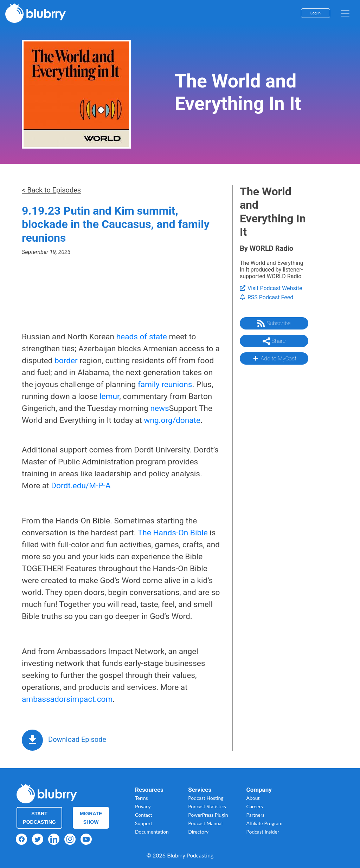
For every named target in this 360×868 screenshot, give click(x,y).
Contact (144, 815)
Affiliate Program (265, 823)
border (66, 361)
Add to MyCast (274, 358)
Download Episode (77, 739)
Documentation (152, 832)
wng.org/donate (172, 420)
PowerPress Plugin (208, 815)
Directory (198, 832)
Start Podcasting (39, 818)
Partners (256, 815)
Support (144, 823)
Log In (316, 13)
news (159, 408)
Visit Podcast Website (271, 288)
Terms (142, 798)
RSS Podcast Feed (266, 297)
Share (274, 341)
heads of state (142, 337)
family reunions (165, 384)
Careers (255, 806)
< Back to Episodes (51, 190)
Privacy (143, 806)
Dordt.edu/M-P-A (81, 486)
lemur (109, 396)
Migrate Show (91, 818)
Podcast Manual (205, 823)
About (253, 798)
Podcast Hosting (206, 798)
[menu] (345, 13)
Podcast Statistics (207, 806)
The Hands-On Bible (173, 533)
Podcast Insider (263, 832)
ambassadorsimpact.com (67, 699)
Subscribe (274, 324)
